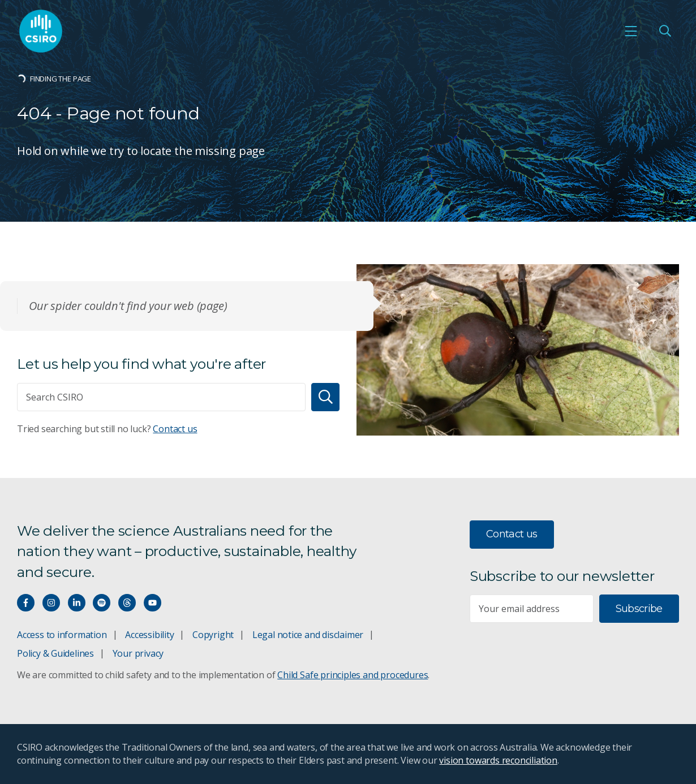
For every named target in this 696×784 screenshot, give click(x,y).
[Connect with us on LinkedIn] (77, 603)
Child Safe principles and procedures (353, 675)
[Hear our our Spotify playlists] (102, 603)
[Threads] (127, 603)
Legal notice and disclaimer (308, 635)
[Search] (325, 397)
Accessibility (149, 635)
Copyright (213, 635)
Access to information (62, 635)
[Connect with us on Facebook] (26, 603)
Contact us (175, 429)
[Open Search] (665, 31)
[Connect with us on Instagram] (51, 603)
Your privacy (138, 653)
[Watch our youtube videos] (152, 603)
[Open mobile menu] (631, 31)
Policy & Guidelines (55, 653)
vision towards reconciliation (498, 760)
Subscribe (639, 609)
